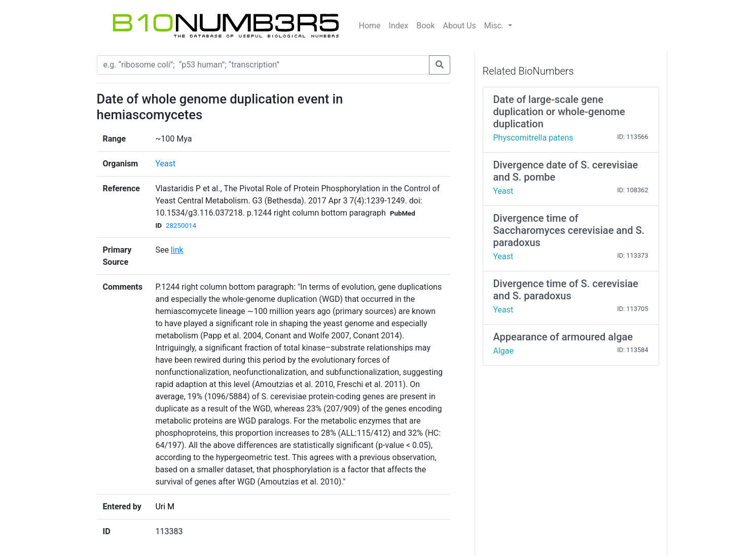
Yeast (165, 164)
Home (370, 26)
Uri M (165, 507)
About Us (460, 26)
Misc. (495, 26)
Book (425, 26)
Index (399, 26)
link (177, 250)
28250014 (181, 225)
